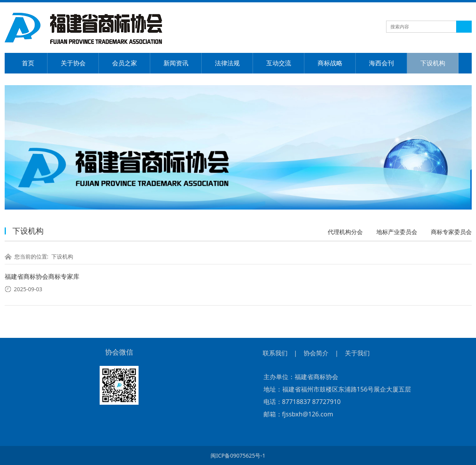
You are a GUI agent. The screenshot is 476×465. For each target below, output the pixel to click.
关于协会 (73, 63)
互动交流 (279, 63)
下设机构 (433, 63)
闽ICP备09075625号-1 (238, 455)
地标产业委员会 (397, 232)
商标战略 (330, 63)
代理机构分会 (345, 232)
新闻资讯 (176, 63)
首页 (28, 63)
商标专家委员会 (451, 232)
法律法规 (227, 63)
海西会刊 (381, 63)
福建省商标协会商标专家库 (42, 276)
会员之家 (125, 63)
